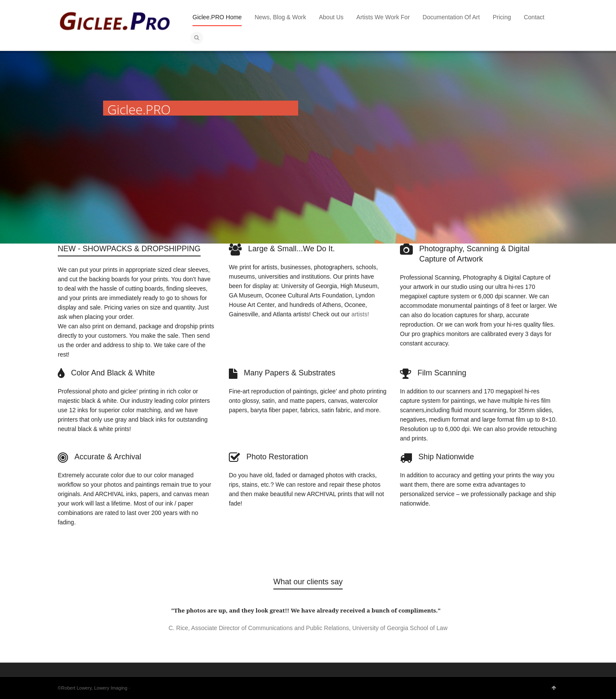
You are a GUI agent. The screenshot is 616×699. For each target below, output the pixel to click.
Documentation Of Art (451, 17)
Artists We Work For (383, 17)
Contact (534, 17)
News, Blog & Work (280, 17)
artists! (360, 314)
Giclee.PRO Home (217, 17)
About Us (332, 17)
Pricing (502, 17)
